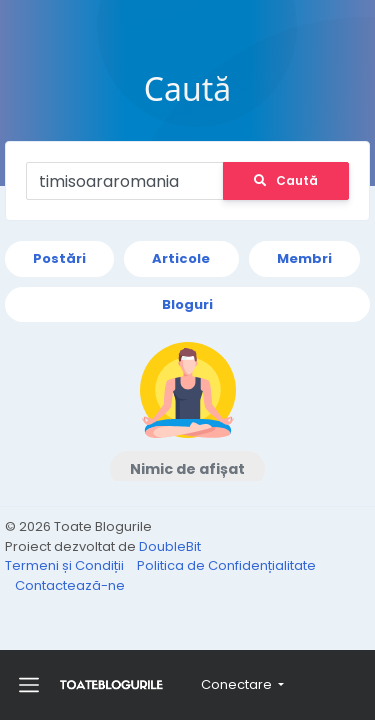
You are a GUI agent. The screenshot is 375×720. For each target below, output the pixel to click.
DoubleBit (170, 546)
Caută (286, 180)
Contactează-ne (70, 585)
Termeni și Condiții (66, 565)
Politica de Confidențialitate (226, 565)
